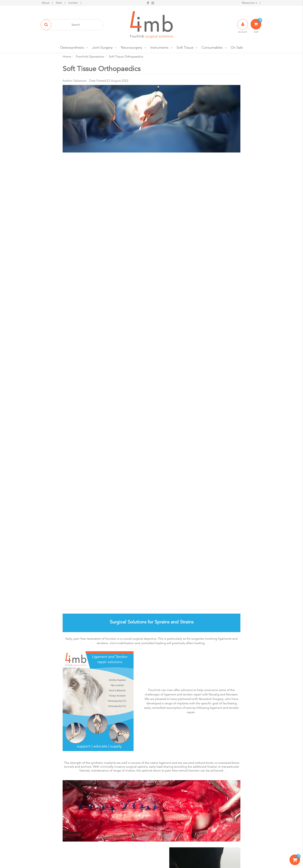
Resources (249, 3)
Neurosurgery (131, 47)
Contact (73, 3)
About (46, 3)
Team (59, 3)
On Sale (237, 47)
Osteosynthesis (72, 47)
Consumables (212, 47)
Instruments (159, 47)
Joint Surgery (102, 47)
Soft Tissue (185, 47)
